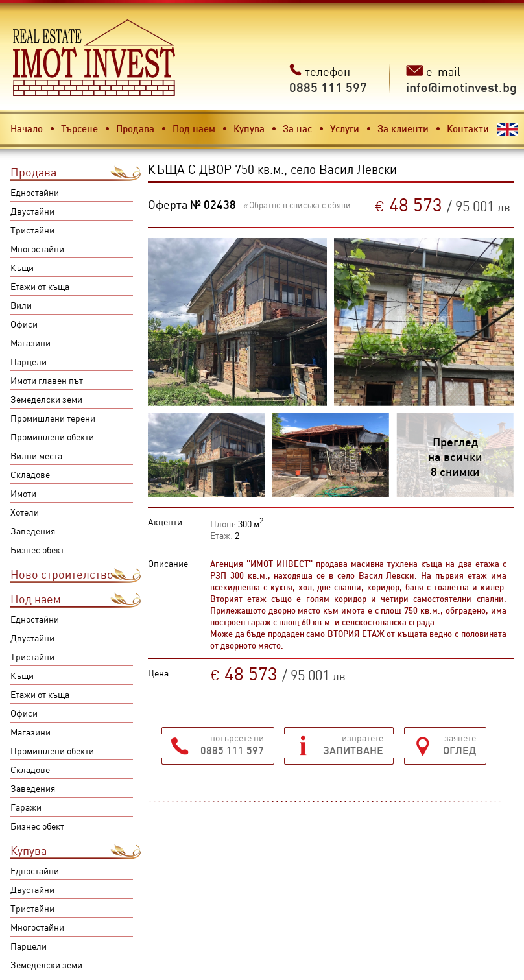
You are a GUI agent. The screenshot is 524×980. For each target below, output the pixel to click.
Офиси (24, 324)
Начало (27, 128)
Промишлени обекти (52, 436)
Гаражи (26, 807)
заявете (459, 744)
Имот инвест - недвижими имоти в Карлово (94, 58)
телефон (328, 79)
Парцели (29, 361)
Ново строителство (62, 574)
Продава (135, 128)
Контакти (468, 128)
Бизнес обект (37, 549)
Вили (21, 305)
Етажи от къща (40, 286)
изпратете (353, 744)
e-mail (461, 79)
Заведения (33, 531)
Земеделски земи (46, 399)
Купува (249, 128)
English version (507, 129)
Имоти (23, 493)
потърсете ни (232, 744)
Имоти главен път (47, 380)
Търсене (79, 128)
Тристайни (32, 230)
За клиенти (403, 128)
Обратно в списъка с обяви (297, 205)
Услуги (345, 128)
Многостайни (37, 248)
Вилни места (36, 455)
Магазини (30, 342)
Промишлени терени (53, 418)
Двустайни (32, 211)
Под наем (194, 128)
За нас (297, 128)
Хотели (25, 512)
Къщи (22, 267)
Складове (30, 474)
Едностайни (35, 192)
